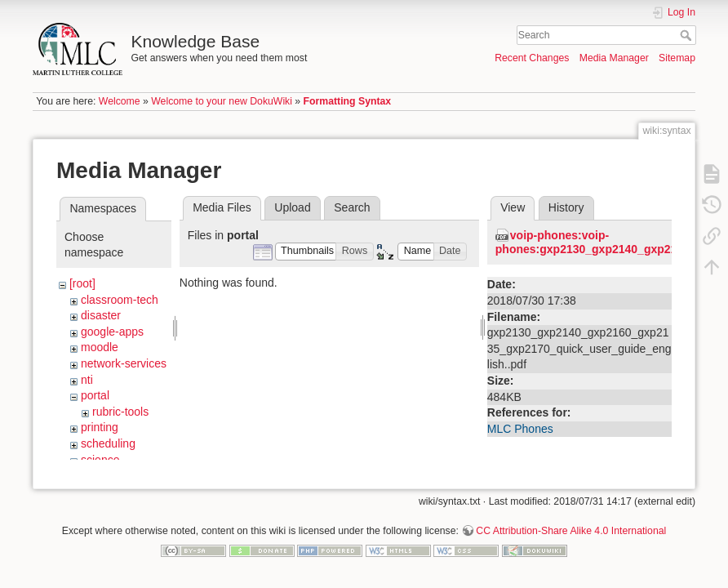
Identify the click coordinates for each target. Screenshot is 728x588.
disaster (101, 315)
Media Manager (614, 58)
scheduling (108, 443)
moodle (100, 347)
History (566, 207)
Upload (292, 207)
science (100, 460)
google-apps (112, 332)
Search (688, 35)
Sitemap (677, 58)
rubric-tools (120, 412)
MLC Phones (520, 429)
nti (87, 380)
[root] (82, 283)
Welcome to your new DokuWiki (222, 101)
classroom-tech (120, 300)
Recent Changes (532, 58)
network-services (124, 363)
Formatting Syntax (348, 101)
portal (95, 395)
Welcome (120, 101)
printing (100, 427)
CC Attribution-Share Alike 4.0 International (571, 534)
